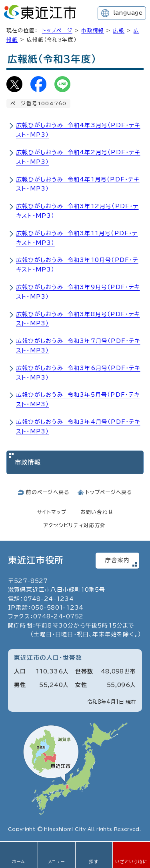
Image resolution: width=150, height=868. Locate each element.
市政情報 (93, 31)
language (128, 13)
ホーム (19, 862)
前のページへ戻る (48, 492)
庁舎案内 (117, 560)
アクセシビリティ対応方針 (75, 525)
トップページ (57, 31)
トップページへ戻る (109, 492)
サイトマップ (52, 512)
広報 (119, 31)
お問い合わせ (97, 512)
